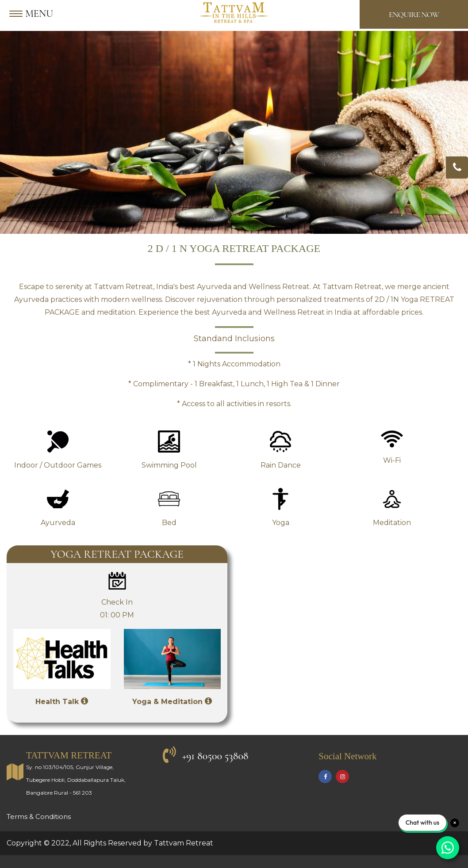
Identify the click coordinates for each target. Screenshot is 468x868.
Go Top (13, 861)
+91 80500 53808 (215, 756)
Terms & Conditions (39, 817)
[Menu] (33, 14)
